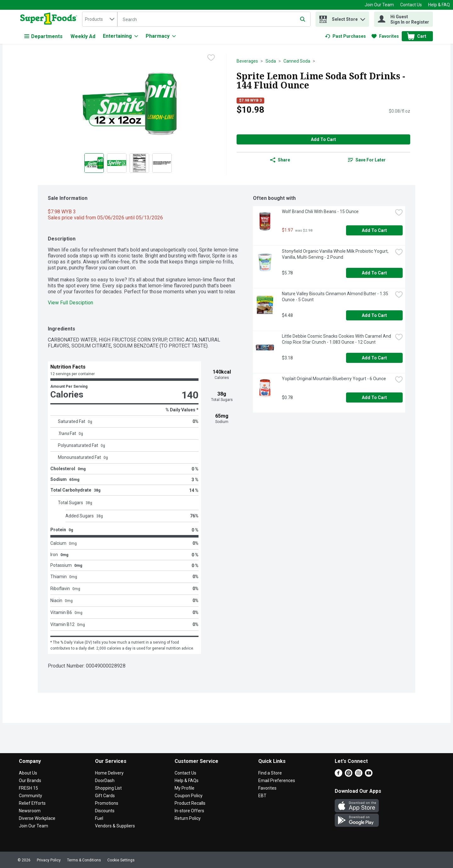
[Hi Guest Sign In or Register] (403, 19)
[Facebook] (338, 775)
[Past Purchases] (345, 36)
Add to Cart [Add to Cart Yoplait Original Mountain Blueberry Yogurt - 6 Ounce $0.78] (374, 397)
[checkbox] (211, 58)
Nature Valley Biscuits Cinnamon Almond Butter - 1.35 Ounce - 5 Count (336, 297)
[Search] (214, 20)
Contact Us (411, 5)
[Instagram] (359, 775)
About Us (28, 773)
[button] (363, 18)
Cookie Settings (121, 860)
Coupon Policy (189, 796)
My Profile (185, 788)
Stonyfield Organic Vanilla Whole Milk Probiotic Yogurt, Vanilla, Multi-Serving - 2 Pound (336, 254)
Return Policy (188, 818)
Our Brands (30, 781)
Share (280, 160)
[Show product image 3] (139, 163)
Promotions (107, 803)
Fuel (99, 818)
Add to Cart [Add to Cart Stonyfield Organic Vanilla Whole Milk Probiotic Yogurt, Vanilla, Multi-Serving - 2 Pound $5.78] (374, 273)
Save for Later (367, 160)
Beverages (247, 61)
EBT (262, 796)
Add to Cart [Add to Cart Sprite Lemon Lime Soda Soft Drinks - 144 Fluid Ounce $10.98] (323, 139)
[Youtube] (369, 775)
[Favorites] (385, 36)
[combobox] (100, 19)
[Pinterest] (349, 775)
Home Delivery (109, 773)
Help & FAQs (187, 781)
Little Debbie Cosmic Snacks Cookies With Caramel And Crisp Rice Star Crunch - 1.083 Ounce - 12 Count (337, 339)
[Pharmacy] (161, 36)
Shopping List (108, 788)
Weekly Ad (83, 36)
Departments (43, 36)
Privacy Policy (49, 860)
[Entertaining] (120, 36)
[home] (50, 19)
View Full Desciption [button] (70, 303)
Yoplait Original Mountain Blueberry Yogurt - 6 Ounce (334, 379)
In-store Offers (189, 811)
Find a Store (270, 773)
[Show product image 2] (117, 163)
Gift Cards (105, 796)
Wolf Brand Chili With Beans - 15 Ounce (320, 211)
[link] (345, 36)
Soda (271, 61)
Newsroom (30, 811)
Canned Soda (297, 61)
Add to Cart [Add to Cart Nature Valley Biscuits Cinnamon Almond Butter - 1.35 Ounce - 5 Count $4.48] (374, 315)
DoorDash (105, 781)
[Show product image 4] (162, 163)
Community (31, 796)
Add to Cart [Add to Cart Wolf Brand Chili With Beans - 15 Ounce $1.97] (374, 230)
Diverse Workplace (37, 818)
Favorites (267, 788)
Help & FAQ (439, 5)
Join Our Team (379, 5)
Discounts (105, 811)
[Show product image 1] (94, 163)
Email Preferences (277, 781)
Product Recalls (190, 803)
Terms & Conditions (84, 860)
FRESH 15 (28, 788)
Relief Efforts (32, 803)
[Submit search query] (303, 19)
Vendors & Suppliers (115, 826)
